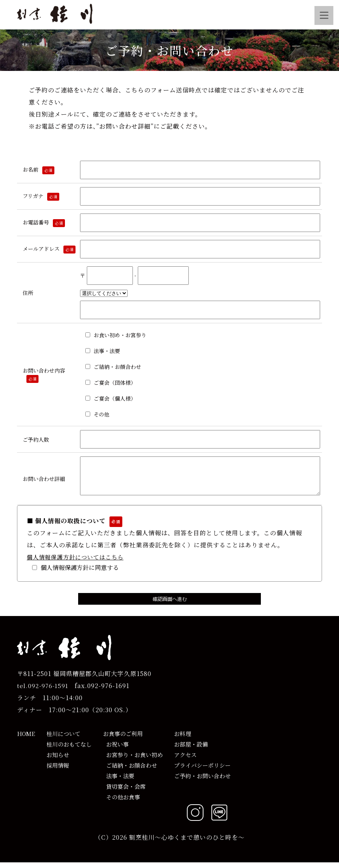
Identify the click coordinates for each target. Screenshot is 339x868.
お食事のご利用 (123, 739)
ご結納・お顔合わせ (130, 771)
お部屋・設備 (191, 750)
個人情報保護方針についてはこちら (75, 563)
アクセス (185, 760)
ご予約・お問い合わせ (202, 781)
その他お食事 (122, 803)
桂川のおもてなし (69, 750)
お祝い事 (116, 750)
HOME (26, 739)
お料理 (183, 739)
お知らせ (58, 760)
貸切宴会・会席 (124, 792)
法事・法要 (119, 781)
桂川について (63, 739)
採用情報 (58, 771)
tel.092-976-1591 (43, 691)
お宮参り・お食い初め (133, 760)
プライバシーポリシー (202, 771)
